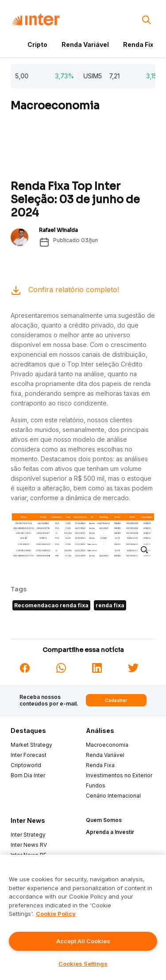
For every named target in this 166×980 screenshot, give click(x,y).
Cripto (37, 44)
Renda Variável (85, 44)
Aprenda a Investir (110, 832)
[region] (83, 917)
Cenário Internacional (113, 796)
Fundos (96, 785)
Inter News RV (29, 845)
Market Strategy (31, 745)
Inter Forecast (29, 755)
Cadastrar (116, 700)
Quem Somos (104, 820)
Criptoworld (26, 765)
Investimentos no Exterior (119, 775)
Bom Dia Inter (28, 775)
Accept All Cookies (83, 941)
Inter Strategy (28, 835)
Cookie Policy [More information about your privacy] (56, 914)
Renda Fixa (140, 44)
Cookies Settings (83, 964)
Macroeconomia (107, 745)
